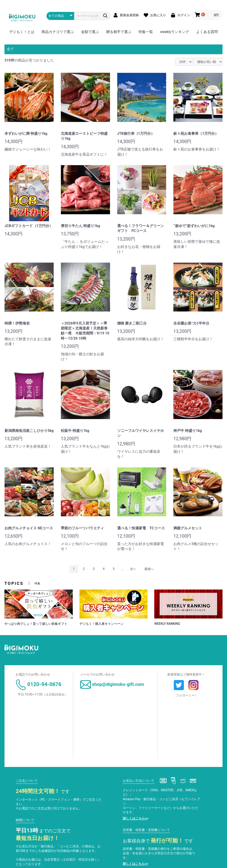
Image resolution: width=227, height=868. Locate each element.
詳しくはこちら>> (135, 818)
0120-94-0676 (39, 684)
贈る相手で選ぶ (119, 32)
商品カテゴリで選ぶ (58, 32)
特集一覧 (146, 32)
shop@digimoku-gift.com (112, 684)
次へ (133, 569)
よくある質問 (207, 32)
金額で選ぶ (90, 32)
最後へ (149, 569)
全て (10, 49)
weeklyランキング (175, 32)
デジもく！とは (22, 32)
